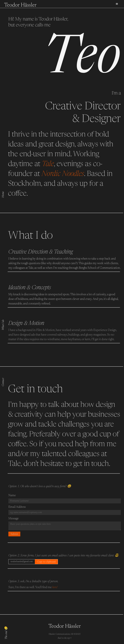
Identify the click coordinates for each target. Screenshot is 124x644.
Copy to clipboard (46, 562)
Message (13, 519)
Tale (44, 164)
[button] (117, 4)
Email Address (17, 507)
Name (12, 495)
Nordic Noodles (59, 174)
